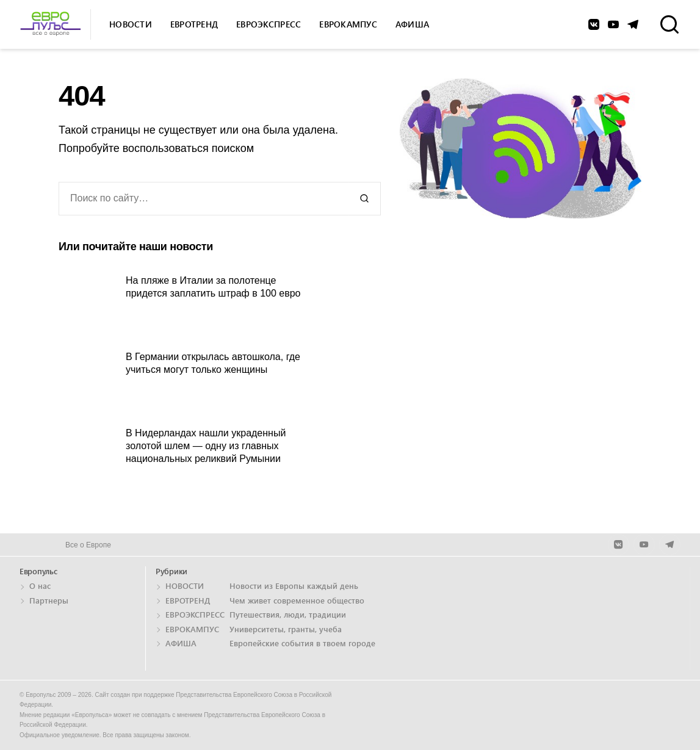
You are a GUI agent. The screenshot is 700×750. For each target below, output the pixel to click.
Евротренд (194, 24)
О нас (40, 586)
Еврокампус (348, 24)
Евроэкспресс (269, 24)
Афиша (412, 24)
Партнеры (49, 600)
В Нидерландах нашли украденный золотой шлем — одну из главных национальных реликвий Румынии (206, 446)
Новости (131, 24)
